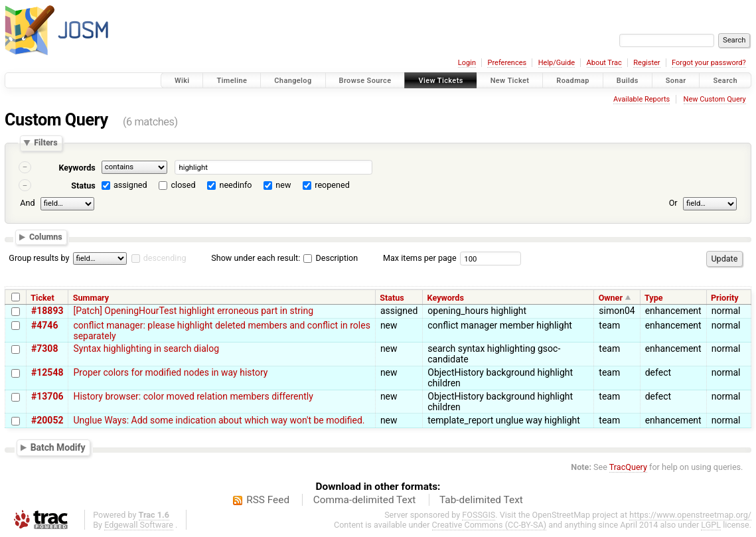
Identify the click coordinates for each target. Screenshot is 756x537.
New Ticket (510, 81)
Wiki (182, 81)
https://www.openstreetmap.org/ (690, 515)
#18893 (47, 311)
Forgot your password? (709, 63)
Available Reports (642, 99)
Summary (91, 298)
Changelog (293, 81)
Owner (611, 298)
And (27, 203)
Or (673, 203)
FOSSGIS (479, 515)
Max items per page (420, 258)
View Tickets (440, 81)
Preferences (507, 63)
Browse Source (365, 81)
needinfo (235, 185)
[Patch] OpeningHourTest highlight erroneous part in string (193, 311)
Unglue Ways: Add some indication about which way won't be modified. (219, 420)
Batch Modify (58, 447)
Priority (725, 298)
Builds (628, 81)
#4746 (44, 325)
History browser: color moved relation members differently (193, 396)
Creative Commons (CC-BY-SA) (490, 525)
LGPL (711, 525)
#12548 (47, 372)
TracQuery (628, 467)
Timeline (232, 81)
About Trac (604, 63)
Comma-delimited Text (365, 500)
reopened (332, 185)
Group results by (39, 258)
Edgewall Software (139, 525)
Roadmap (573, 81)
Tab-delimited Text (481, 500)
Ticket (42, 298)
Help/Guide (557, 63)
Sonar (676, 81)
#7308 (44, 348)
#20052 (47, 420)
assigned (130, 185)
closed (184, 185)
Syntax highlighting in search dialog (146, 348)
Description (331, 258)
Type (654, 298)
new (283, 185)
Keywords (77, 168)
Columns (46, 237)
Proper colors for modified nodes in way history (170, 372)
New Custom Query (715, 99)
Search (725, 81)
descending (165, 258)
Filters (45, 143)
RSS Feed (268, 500)
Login (467, 63)
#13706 (47, 396)
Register (646, 63)
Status (83, 186)
